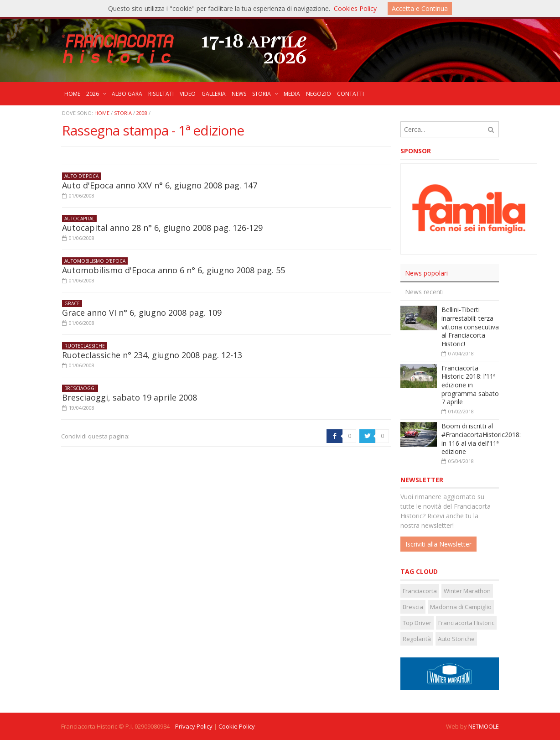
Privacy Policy (194, 726)
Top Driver (417, 623)
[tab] (450, 274)
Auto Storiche (456, 639)
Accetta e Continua (420, 8)
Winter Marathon (467, 591)
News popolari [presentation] (426, 273)
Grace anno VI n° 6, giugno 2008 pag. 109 (142, 313)
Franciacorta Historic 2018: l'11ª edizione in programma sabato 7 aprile (470, 385)
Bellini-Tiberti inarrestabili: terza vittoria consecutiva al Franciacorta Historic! (470, 327)
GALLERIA (214, 94)
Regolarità (417, 639)
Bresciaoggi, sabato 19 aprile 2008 (130, 397)
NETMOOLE (484, 726)
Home (102, 113)
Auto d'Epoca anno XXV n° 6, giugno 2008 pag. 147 (160, 185)
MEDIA (292, 94)
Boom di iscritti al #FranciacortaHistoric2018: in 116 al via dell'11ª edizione (481, 439)
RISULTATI (161, 94)
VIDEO (188, 94)
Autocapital (79, 219)
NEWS (239, 94)
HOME (72, 94)
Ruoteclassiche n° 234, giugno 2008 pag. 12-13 (152, 355)
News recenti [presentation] (424, 292)
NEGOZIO (319, 94)
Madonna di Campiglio (461, 607)
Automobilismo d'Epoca (95, 261)
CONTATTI (350, 94)
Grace (72, 303)
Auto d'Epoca (81, 176)
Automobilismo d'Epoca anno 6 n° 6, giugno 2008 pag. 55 (174, 270)
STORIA (123, 113)
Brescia (413, 607)
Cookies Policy (355, 8)
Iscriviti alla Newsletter (438, 544)
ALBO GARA (127, 94)
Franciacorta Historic (466, 623)
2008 (142, 113)
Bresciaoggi (80, 388)
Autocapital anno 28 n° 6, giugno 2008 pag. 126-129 (162, 228)
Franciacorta (420, 591)
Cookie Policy (237, 726)
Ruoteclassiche (85, 346)
